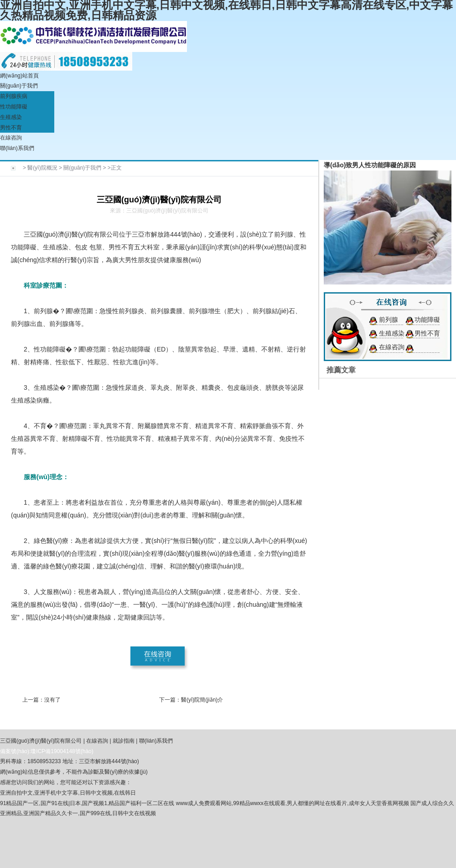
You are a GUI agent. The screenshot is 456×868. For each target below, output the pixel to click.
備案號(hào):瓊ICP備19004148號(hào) (47, 751)
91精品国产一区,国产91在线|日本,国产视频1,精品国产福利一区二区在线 (87, 803)
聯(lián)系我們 (17, 148)
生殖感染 (11, 117)
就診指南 (124, 741)
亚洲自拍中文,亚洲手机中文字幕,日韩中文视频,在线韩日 (68, 793)
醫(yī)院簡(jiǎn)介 (202, 700)
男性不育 (11, 128)
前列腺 (389, 320)
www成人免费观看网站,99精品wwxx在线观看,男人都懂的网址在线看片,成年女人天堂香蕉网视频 (293, 803)
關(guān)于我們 (19, 86)
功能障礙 (427, 320)
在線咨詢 (11, 138)
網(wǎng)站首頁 (19, 76)
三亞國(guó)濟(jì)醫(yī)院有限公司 (41, 741)
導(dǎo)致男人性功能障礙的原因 (370, 165)
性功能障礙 (14, 107)
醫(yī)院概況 (42, 168)
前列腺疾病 (14, 96)
